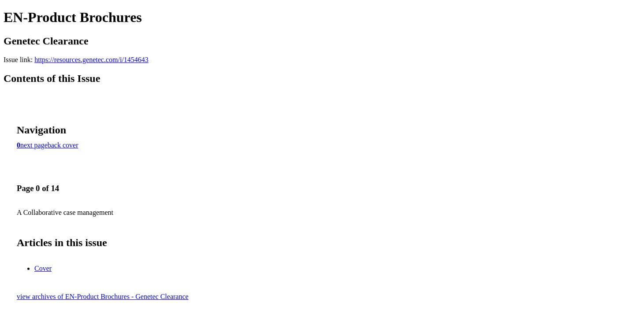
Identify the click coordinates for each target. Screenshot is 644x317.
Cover (43, 268)
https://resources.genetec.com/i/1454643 (91, 60)
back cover (63, 145)
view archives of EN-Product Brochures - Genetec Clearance (103, 297)
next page (34, 145)
